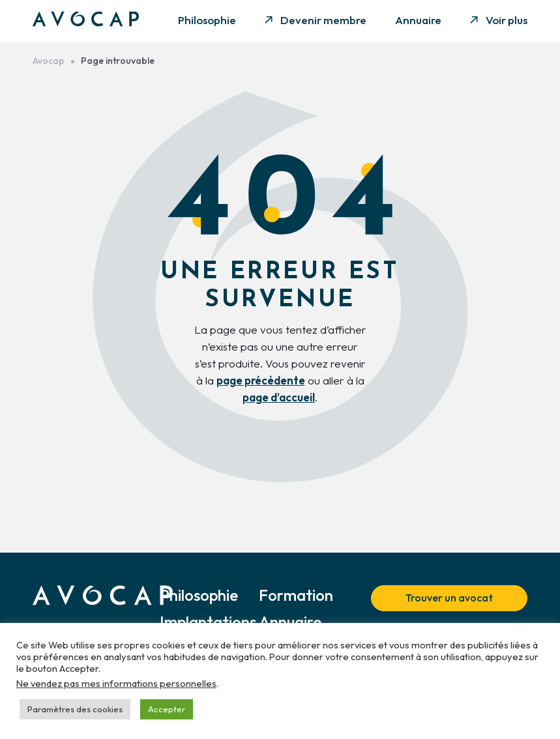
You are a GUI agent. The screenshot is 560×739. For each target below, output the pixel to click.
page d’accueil (279, 397)
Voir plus (507, 20)
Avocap (49, 61)
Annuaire (418, 20)
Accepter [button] (167, 709)
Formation (296, 595)
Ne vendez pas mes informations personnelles (116, 683)
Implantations (208, 622)
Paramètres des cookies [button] (75, 709)
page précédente (261, 380)
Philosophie (207, 20)
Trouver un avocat (449, 598)
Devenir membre (323, 20)
